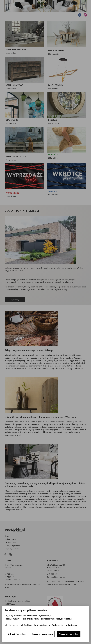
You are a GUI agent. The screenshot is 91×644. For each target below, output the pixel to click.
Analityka (28, 625)
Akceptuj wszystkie (69, 634)
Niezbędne (13, 625)
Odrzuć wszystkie (17, 634)
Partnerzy (73, 625)
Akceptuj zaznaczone (43, 634)
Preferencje (57, 625)
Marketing (42, 625)
